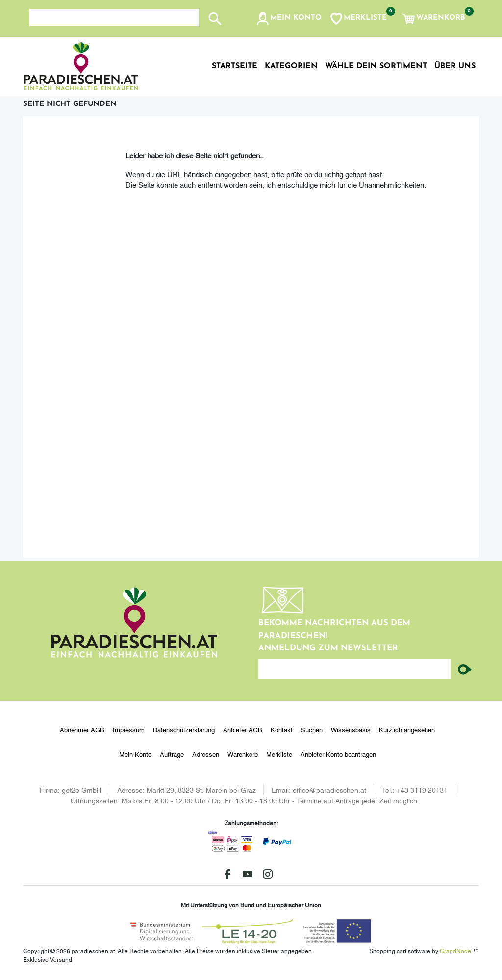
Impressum (129, 729)
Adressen (206, 754)
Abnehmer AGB (82, 729)
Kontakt (282, 729)
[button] (289, 19)
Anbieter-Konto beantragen (338, 754)
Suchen (312, 729)
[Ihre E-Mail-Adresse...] (354, 669)
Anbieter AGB (243, 729)
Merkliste (279, 754)
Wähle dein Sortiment (376, 66)
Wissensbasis (351, 729)
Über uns (455, 66)
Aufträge (172, 754)
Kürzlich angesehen (407, 729)
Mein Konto (135, 754)
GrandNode (455, 950)
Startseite (235, 66)
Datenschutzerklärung (184, 729)
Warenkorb (243, 754)
